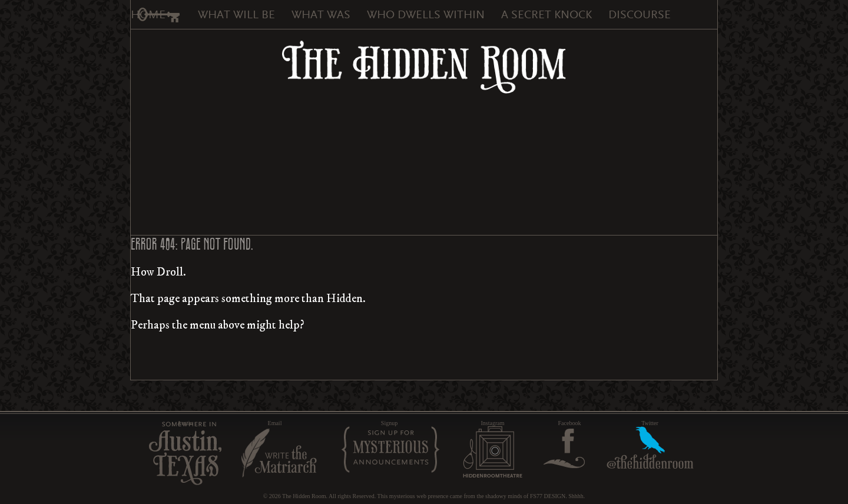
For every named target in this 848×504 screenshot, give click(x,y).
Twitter (650, 423)
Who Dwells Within (426, 15)
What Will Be (236, 15)
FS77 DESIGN (548, 496)
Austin (185, 423)
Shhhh (576, 496)
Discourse (640, 15)
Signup (389, 423)
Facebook (570, 423)
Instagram (493, 423)
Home (148, 15)
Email (275, 423)
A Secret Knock (546, 15)
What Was (321, 15)
